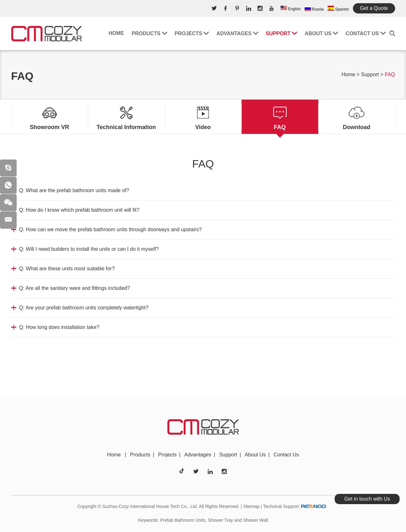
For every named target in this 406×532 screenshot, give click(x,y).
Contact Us (365, 33)
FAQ (390, 74)
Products (149, 33)
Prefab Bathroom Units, (184, 520)
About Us (321, 33)
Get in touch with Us (367, 499)
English (291, 8)
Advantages (237, 33)
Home (116, 33)
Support (282, 33)
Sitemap (251, 506)
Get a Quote (374, 8)
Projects (192, 33)
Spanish (338, 9)
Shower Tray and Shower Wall (238, 520)
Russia (314, 9)
